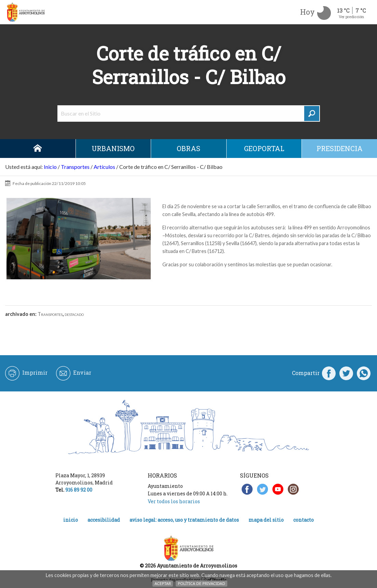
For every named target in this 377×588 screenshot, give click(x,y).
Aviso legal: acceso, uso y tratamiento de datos (184, 520)
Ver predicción (351, 17)
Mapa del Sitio (266, 520)
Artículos (104, 167)
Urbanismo (113, 148)
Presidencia (340, 148)
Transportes (75, 167)
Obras (188, 148)
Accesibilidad (104, 520)
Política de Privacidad (201, 583)
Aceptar (163, 583)
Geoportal (264, 148)
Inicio (38, 149)
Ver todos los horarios (174, 501)
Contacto (304, 520)
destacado (74, 314)
